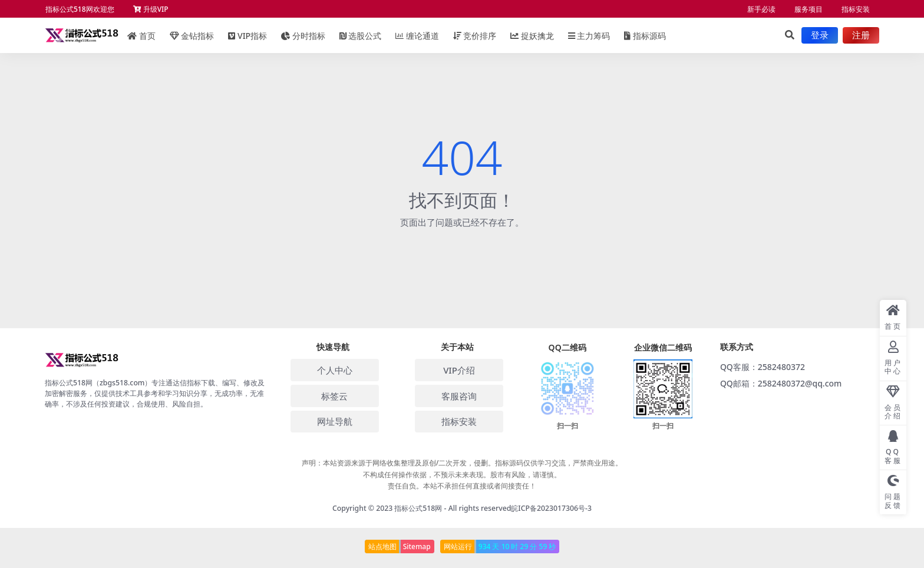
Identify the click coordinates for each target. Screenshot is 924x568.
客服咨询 (459, 396)
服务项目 (808, 9)
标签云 (334, 396)
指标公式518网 (418, 508)
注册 (861, 35)
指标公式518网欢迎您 (80, 9)
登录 (820, 35)
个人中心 (335, 370)
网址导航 (335, 421)
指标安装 (856, 9)
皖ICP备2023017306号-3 (551, 508)
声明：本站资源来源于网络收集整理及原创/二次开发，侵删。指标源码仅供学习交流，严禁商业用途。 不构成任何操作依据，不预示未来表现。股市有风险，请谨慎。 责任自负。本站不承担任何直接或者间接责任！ (462, 474)
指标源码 (645, 36)
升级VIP (151, 9)
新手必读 (761, 9)
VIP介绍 (459, 370)
